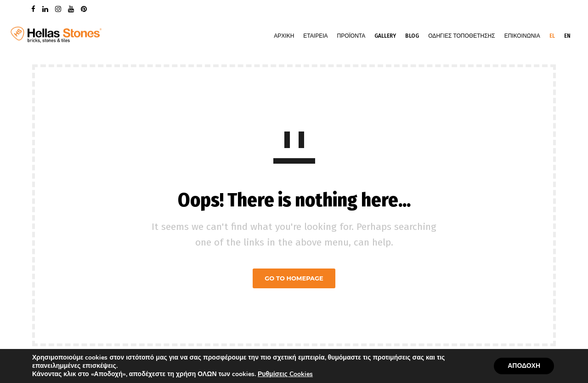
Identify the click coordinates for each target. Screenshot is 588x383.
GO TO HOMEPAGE (294, 278)
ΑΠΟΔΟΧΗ (524, 366)
